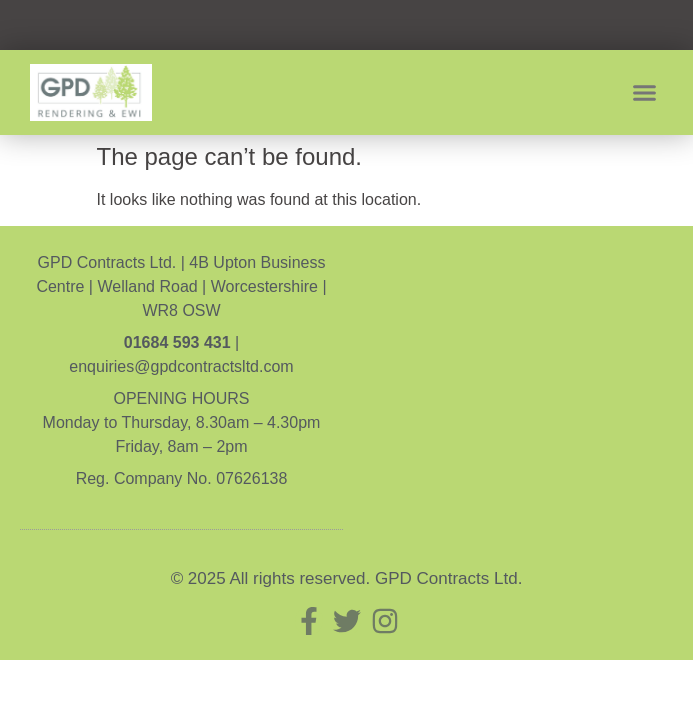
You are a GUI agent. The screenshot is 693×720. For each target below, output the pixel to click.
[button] (645, 93)
